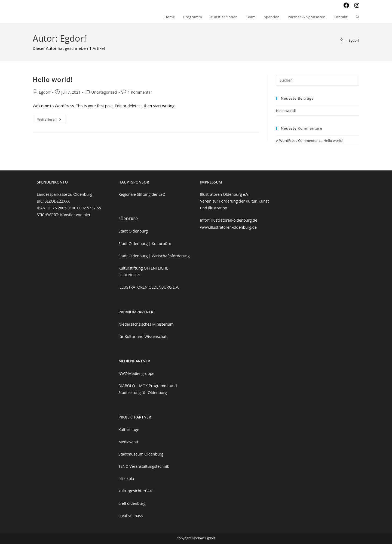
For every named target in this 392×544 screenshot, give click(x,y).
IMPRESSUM (211, 182)
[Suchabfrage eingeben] (318, 80)
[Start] (342, 40)
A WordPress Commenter (297, 140)
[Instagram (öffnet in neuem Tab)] (356, 5)
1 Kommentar (140, 92)
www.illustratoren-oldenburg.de (228, 227)
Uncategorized (104, 92)
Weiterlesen (52, 120)
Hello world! (53, 79)
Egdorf (354, 40)
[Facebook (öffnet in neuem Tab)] (346, 5)
